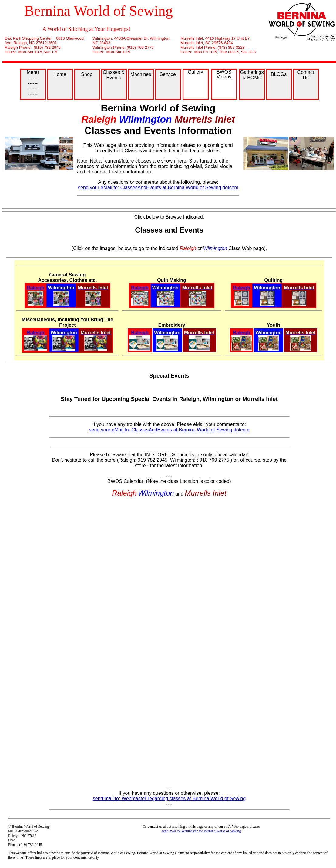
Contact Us (306, 75)
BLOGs (279, 74)
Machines (141, 74)
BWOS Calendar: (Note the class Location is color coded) (169, 481)
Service (168, 74)
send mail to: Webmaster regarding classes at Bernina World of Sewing (169, 799)
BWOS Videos (224, 74)
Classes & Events (114, 75)
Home (60, 74)
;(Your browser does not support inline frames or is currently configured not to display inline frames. (169, 641)
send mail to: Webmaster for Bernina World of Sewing (202, 831)
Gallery (195, 72)
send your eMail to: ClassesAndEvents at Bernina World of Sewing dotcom (158, 188)
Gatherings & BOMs (252, 75)
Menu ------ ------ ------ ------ (33, 83)
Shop (87, 74)
